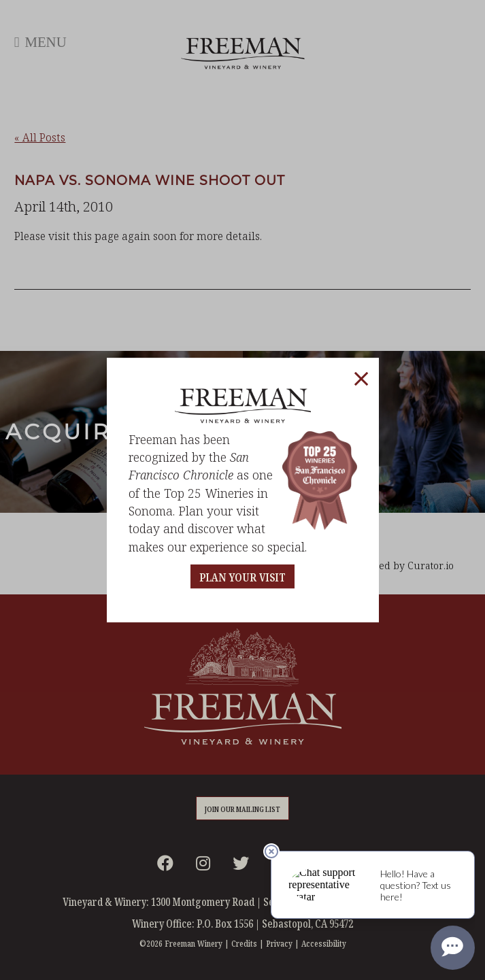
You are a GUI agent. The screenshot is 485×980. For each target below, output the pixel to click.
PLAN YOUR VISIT (242, 578)
